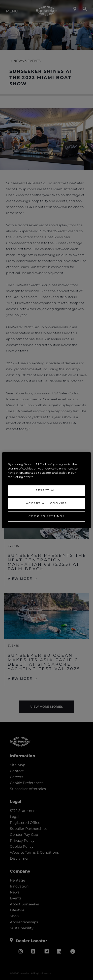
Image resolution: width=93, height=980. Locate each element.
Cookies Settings (47, 516)
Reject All (47, 490)
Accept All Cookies (46, 503)
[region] (46, 490)
